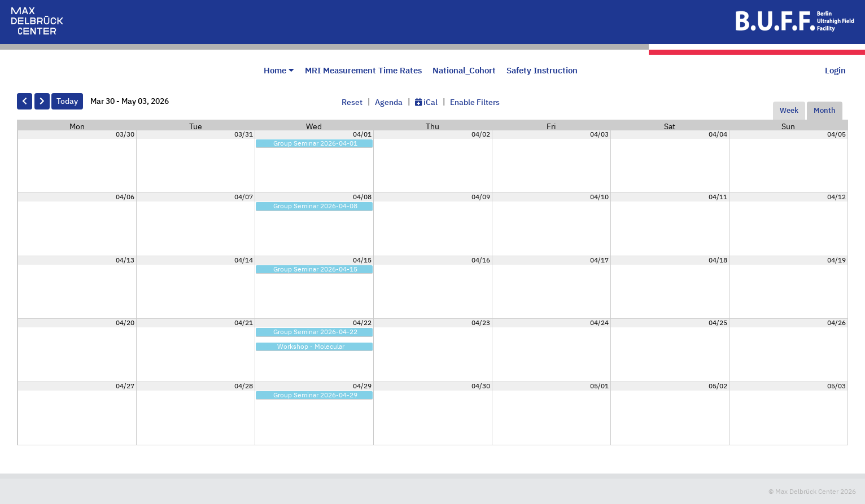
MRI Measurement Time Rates (363, 70)
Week (789, 110)
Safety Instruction (542, 70)
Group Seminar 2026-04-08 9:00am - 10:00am (307, 209)
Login (835, 70)
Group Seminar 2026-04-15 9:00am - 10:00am (307, 272)
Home (279, 70)
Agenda (389, 102)
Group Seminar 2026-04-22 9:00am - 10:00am (307, 335)
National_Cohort (464, 70)
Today (67, 101)
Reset (352, 102)
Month (825, 110)
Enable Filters (475, 102)
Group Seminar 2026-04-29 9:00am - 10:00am (307, 398)
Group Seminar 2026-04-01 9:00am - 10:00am (307, 146)
